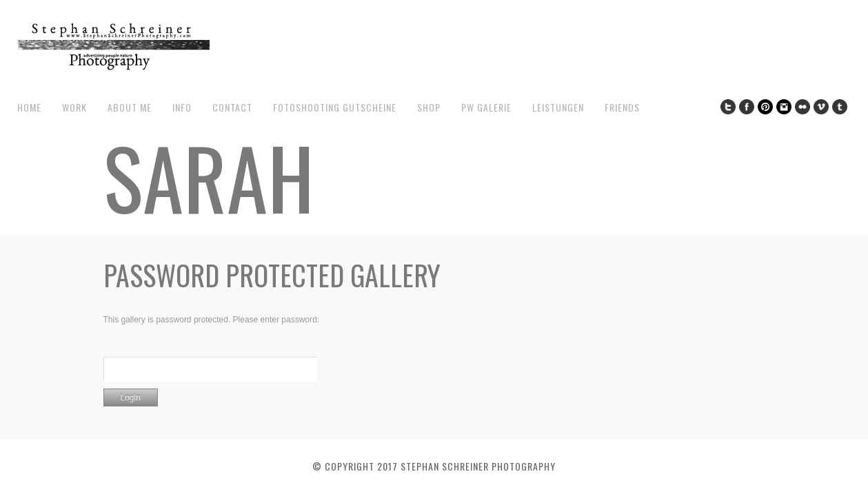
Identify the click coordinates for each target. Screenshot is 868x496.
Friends (622, 107)
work (74, 107)
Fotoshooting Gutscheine (335, 107)
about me (130, 107)
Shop (429, 107)
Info (182, 107)
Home (29, 107)
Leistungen (558, 107)
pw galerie (486, 107)
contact (232, 107)
